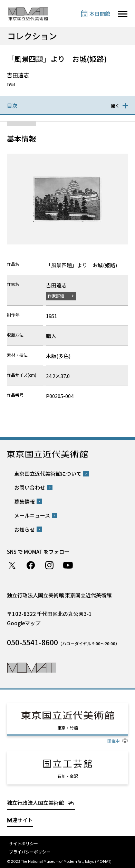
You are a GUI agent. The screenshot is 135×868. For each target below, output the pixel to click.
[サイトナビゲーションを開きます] (123, 14)
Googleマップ (24, 623)
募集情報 (25, 501)
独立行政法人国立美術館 (35, 803)
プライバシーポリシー (30, 852)
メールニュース (32, 515)
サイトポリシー (23, 843)
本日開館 (100, 14)
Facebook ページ (31, 565)
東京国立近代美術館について (48, 474)
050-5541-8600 (32, 642)
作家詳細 (56, 296)
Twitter (12, 565)
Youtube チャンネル (68, 565)
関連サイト (20, 820)
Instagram (49, 565)
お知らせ (25, 529)
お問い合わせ (30, 487)
